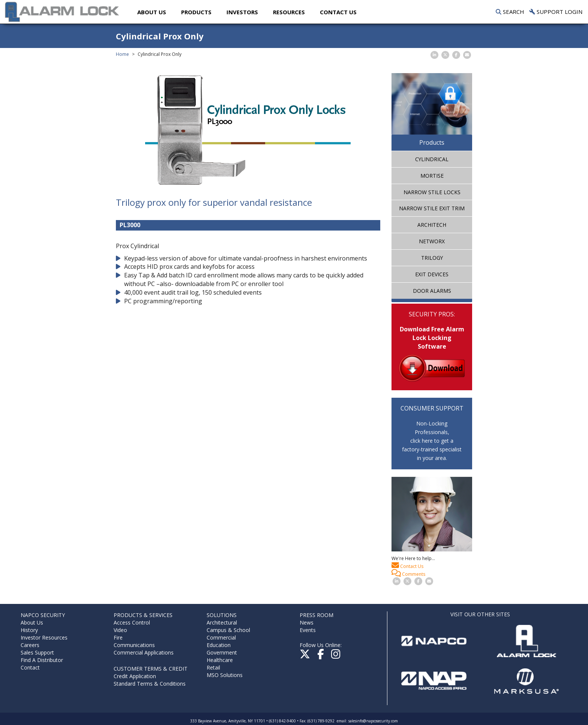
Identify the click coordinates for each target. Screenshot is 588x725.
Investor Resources (44, 637)
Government (222, 652)
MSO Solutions (225, 675)
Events (308, 630)
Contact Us (407, 565)
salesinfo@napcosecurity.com (373, 721)
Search (510, 12)
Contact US (340, 12)
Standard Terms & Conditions (150, 684)
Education (219, 645)
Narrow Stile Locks (432, 192)
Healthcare (220, 660)
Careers (30, 645)
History (29, 630)
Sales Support (37, 652)
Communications (134, 645)
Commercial (221, 637)
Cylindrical (432, 159)
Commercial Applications (144, 652)
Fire (118, 637)
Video (120, 630)
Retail (213, 667)
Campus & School (228, 630)
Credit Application (135, 676)
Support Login (556, 12)
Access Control (132, 622)
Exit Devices (432, 274)
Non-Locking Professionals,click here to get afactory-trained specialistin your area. (432, 440)
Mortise (432, 176)
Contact (30, 667)
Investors (244, 12)
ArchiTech (432, 225)
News (307, 622)
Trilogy (432, 258)
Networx (432, 241)
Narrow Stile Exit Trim (432, 208)
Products (198, 12)
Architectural (222, 622)
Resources (290, 12)
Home (122, 54)
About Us (153, 12)
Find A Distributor (42, 660)
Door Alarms (432, 291)
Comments (408, 573)
